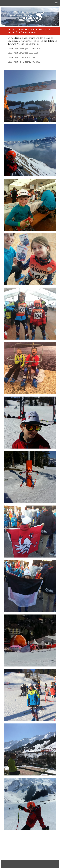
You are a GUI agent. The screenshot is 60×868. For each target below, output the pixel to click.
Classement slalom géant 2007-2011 (24, 48)
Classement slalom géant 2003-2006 (24, 62)
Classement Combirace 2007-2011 (23, 57)
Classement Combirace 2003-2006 (23, 53)
